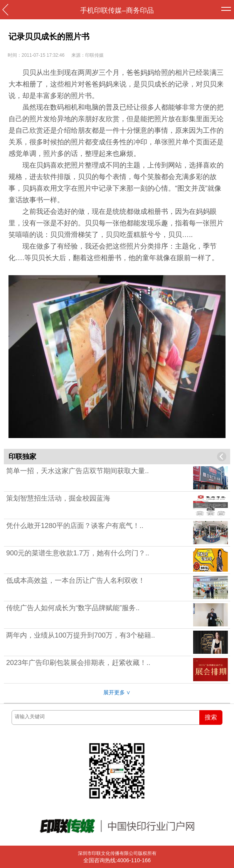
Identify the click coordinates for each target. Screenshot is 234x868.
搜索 (211, 717)
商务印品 (140, 10)
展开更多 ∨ (117, 692)
